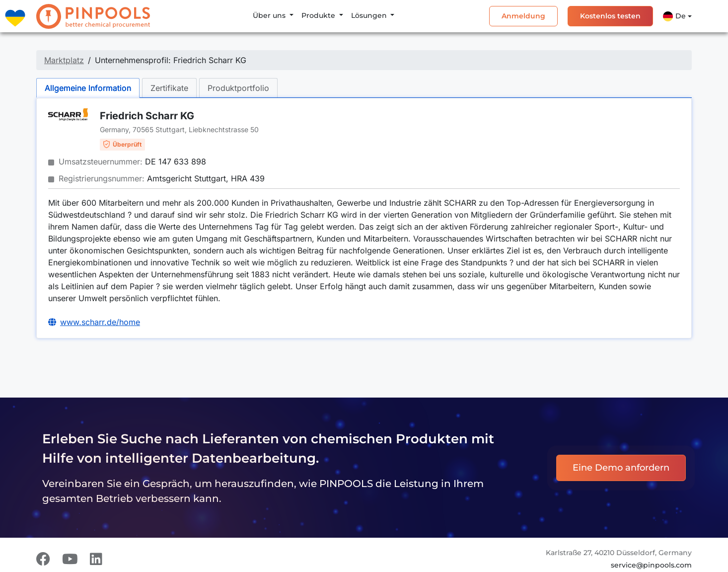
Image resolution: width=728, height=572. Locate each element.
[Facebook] (43, 559)
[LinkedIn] (96, 559)
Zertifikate (169, 88)
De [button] (674, 16)
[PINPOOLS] (93, 16)
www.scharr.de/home (100, 322)
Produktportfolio (238, 88)
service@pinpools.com (651, 565)
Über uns (270, 15)
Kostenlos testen (610, 16)
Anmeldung (523, 16)
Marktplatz (64, 60)
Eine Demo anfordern (621, 468)
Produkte (319, 15)
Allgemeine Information (88, 88)
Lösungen (370, 15)
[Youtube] (70, 559)
